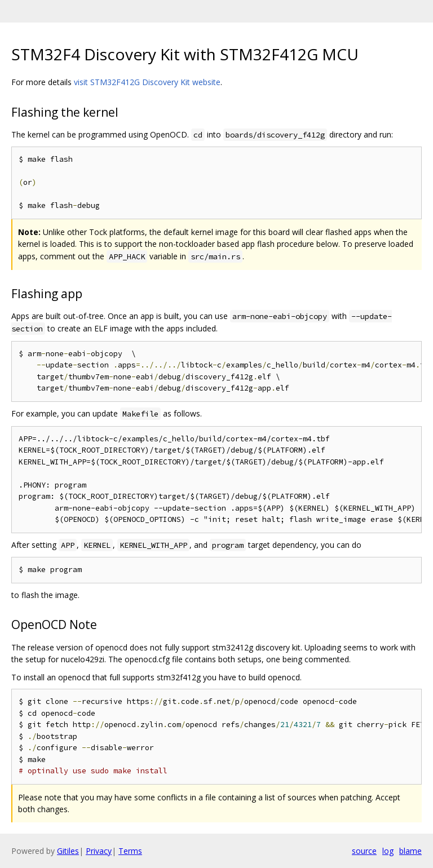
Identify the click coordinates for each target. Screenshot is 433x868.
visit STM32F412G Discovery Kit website (147, 82)
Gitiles (68, 851)
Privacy (99, 851)
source (364, 851)
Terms (130, 851)
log (388, 851)
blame (410, 851)
